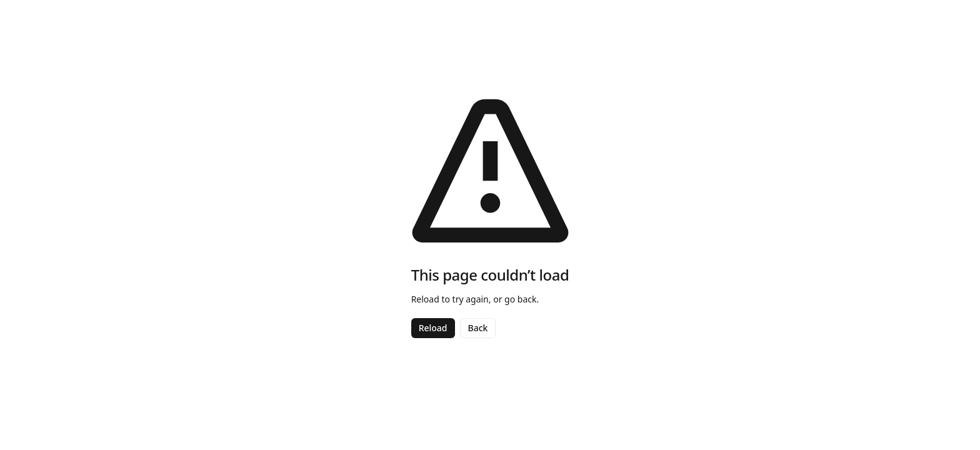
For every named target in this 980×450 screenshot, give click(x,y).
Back (478, 328)
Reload (433, 328)
